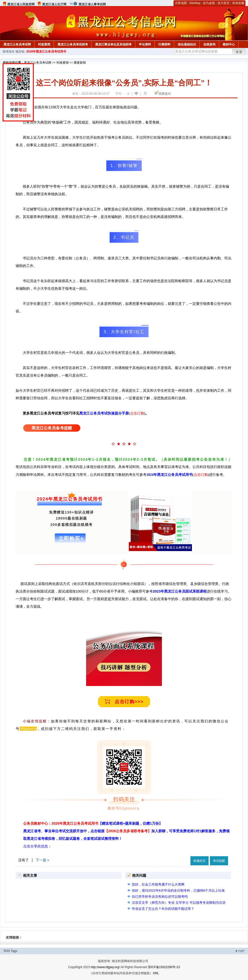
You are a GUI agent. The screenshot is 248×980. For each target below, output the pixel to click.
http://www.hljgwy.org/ (105, 967)
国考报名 (9, 52)
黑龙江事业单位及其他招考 (113, 44)
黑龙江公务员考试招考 (73, 44)
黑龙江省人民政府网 (21, 4)
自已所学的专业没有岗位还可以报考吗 (160, 897)
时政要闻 (44, 44)
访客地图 (181, 3)
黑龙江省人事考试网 (92, 4)
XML (156, 973)
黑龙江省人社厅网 (54, 4)
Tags (14, 951)
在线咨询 (209, 44)
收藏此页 (200, 861)
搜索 (239, 52)
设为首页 (224, 3)
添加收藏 (238, 3)
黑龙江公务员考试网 (17, 44)
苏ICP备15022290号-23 (164, 967)
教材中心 (229, 44)
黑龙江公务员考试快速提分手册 (104, 413)
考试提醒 (219, 861)
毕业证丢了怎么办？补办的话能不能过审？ (163, 909)
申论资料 (145, 44)
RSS (7, 951)
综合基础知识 (187, 44)
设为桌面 (209, 3)
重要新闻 (80, 63)
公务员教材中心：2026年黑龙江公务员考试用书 (93, 823)
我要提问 (165, 94)
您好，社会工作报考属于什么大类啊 (158, 884)
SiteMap (195, 3)
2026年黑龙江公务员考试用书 (46, 52)
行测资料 (164, 44)
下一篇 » (42, 860)
